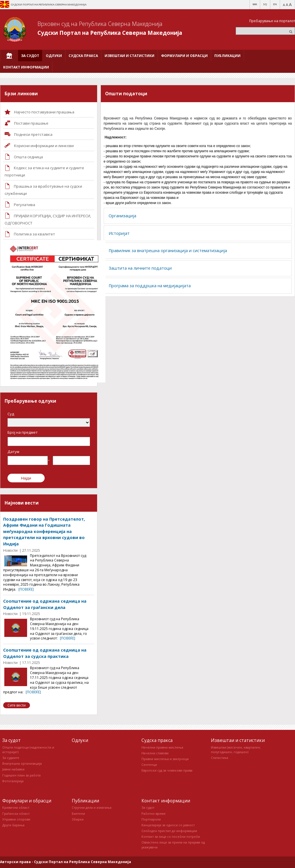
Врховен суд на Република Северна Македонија (100, 24)
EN (275, 4)
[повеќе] (26, 589)
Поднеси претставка (33, 134)
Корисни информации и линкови (44, 146)
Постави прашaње (31, 123)
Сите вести (17, 705)
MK (255, 4)
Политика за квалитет (34, 234)
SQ (265, 4)
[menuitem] (9, 56)
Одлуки (80, 740)
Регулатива (24, 205)
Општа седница (28, 157)
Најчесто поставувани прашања (44, 112)
